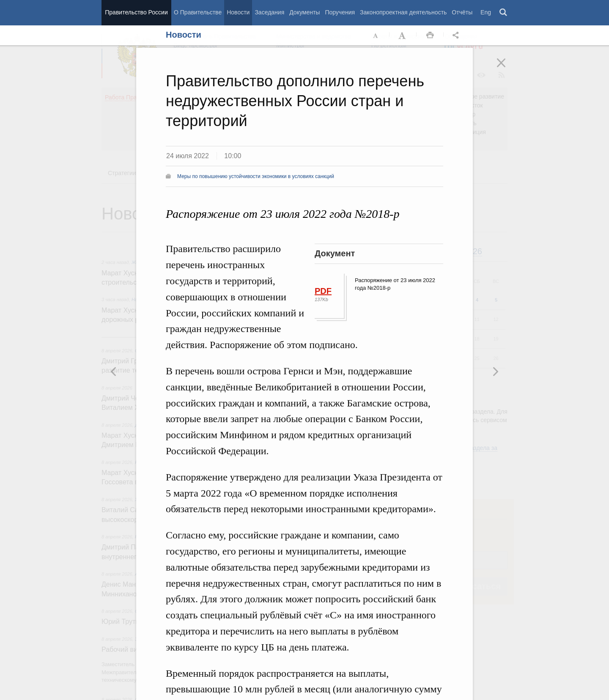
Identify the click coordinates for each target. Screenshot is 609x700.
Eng (486, 12)
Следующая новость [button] (114, 371)
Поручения (340, 12)
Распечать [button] (430, 36)
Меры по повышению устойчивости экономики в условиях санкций (256, 176)
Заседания (269, 12)
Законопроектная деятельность (403, 12)
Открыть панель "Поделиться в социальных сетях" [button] (457, 36)
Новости (238, 12)
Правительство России (136, 12)
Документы (304, 12)
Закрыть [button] (507, 69)
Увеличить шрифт (403, 36)
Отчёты (462, 12)
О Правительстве (198, 12)
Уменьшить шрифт (376, 36)
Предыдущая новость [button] (495, 371)
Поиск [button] (504, 13)
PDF (323, 291)
